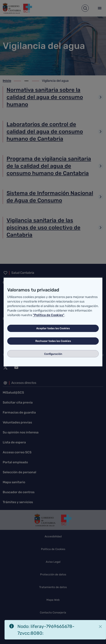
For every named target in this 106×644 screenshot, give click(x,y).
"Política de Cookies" (49, 315)
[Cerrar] (100, 627)
